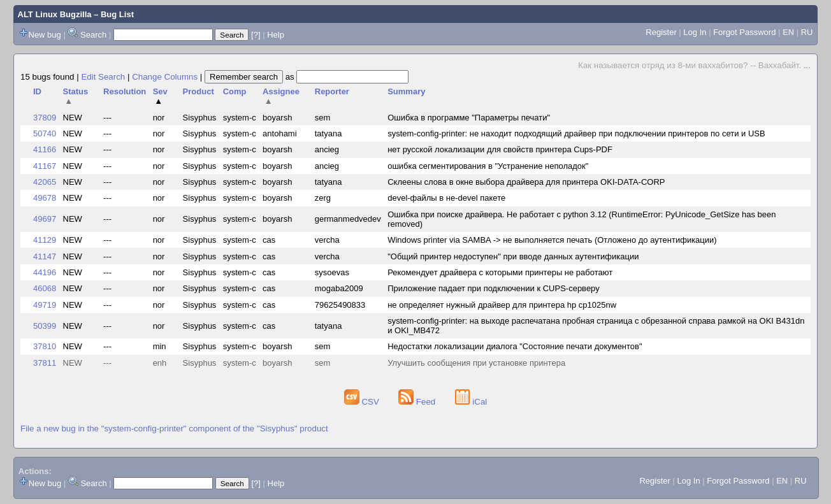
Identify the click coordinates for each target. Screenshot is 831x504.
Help (276, 35)
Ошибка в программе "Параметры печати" (469, 118)
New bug (45, 35)
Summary (406, 91)
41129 (45, 240)
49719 (45, 305)
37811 (45, 363)
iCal (471, 402)
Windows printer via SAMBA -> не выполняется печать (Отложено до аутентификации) (552, 240)
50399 (45, 326)
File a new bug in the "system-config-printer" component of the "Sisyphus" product (174, 428)
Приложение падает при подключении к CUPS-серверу (494, 288)
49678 (45, 198)
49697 (45, 219)
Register (661, 32)
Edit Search (103, 77)
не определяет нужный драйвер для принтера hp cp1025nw (502, 305)
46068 (45, 288)
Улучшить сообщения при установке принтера (476, 363)
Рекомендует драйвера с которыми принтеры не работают (500, 272)
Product (199, 91)
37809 (45, 118)
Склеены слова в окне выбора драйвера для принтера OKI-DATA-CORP (526, 182)
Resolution (125, 91)
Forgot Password (744, 32)
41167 (45, 166)
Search (93, 35)
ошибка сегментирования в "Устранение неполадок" (488, 166)
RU (807, 32)
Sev (160, 96)
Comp (235, 91)
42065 (45, 182)
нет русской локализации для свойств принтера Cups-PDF (500, 149)
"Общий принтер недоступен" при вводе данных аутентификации (513, 256)
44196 (45, 272)
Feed (418, 402)
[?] (256, 35)
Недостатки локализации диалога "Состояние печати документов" (515, 346)
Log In (695, 32)
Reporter (332, 91)
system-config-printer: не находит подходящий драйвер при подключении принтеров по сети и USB (576, 133)
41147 (45, 256)
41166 (45, 149)
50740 (45, 133)
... (807, 65)
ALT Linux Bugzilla (55, 14)
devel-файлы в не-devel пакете (446, 198)
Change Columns (165, 77)
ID (37, 91)
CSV (363, 402)
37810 (45, 346)
